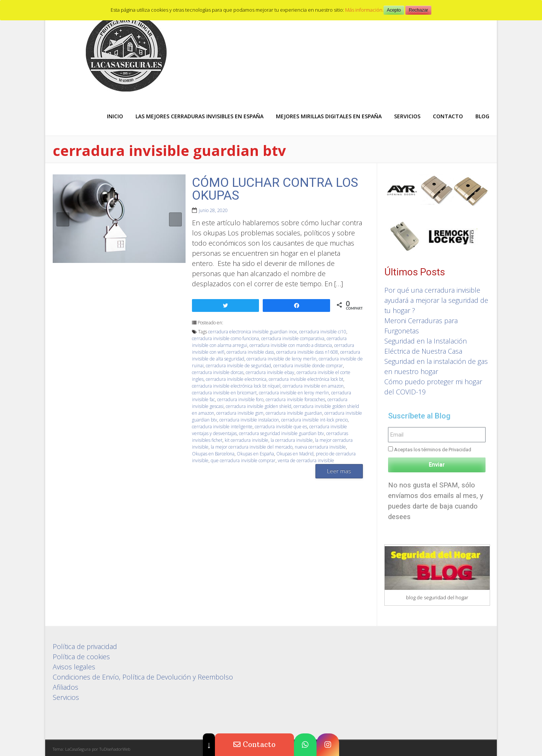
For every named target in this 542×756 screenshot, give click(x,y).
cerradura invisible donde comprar (308, 366)
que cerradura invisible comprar (243, 460)
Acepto (394, 10)
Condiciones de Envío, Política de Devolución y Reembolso (143, 677)
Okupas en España (255, 454)
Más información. (364, 10)
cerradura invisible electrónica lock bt (306, 379)
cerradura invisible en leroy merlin (294, 393)
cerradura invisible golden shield (259, 406)
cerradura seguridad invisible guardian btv (282, 433)
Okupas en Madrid (295, 454)
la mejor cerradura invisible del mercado (252, 447)
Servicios (407, 116)
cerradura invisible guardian (294, 413)
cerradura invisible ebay (270, 372)
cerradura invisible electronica (236, 379)
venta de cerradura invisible (306, 460)
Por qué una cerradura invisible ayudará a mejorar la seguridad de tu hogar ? (436, 300)
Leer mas (339, 471)
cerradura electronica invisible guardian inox (253, 332)
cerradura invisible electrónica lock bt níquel (236, 386)
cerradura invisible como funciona (225, 338)
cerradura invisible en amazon (313, 386)
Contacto (448, 116)
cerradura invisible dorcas (218, 372)
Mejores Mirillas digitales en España (329, 116)
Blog (482, 116)
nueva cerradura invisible (320, 447)
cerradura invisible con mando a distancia (291, 345)
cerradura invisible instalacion (249, 420)
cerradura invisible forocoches (295, 399)
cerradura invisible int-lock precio (314, 420)
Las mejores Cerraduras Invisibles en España (199, 116)
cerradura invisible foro (240, 399)
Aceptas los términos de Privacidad (433, 450)
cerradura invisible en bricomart (224, 393)
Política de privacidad (85, 646)
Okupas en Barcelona (213, 454)
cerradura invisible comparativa (293, 338)
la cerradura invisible (292, 440)
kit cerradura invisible (247, 440)
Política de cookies (81, 657)
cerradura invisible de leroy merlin (282, 359)
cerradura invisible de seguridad (238, 366)
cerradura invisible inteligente (222, 427)
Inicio (115, 116)
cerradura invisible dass (250, 352)
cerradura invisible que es (281, 427)
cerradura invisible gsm (240, 413)
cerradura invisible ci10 (323, 332)
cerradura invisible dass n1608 (307, 352)
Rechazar (418, 10)
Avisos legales (74, 667)
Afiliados (65, 687)
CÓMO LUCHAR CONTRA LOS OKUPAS (275, 189)
